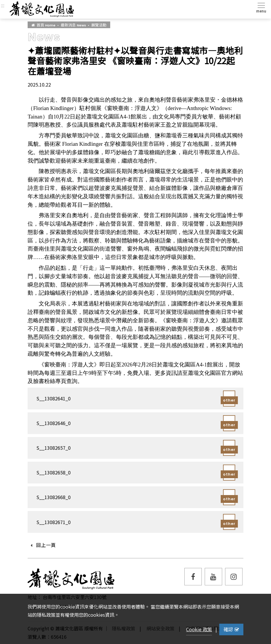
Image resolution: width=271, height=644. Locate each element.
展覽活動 (99, 25)
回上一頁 (43, 545)
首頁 (43, 25)
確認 (231, 629)
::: (3, 5)
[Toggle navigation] (260, 7)
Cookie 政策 (199, 629)
